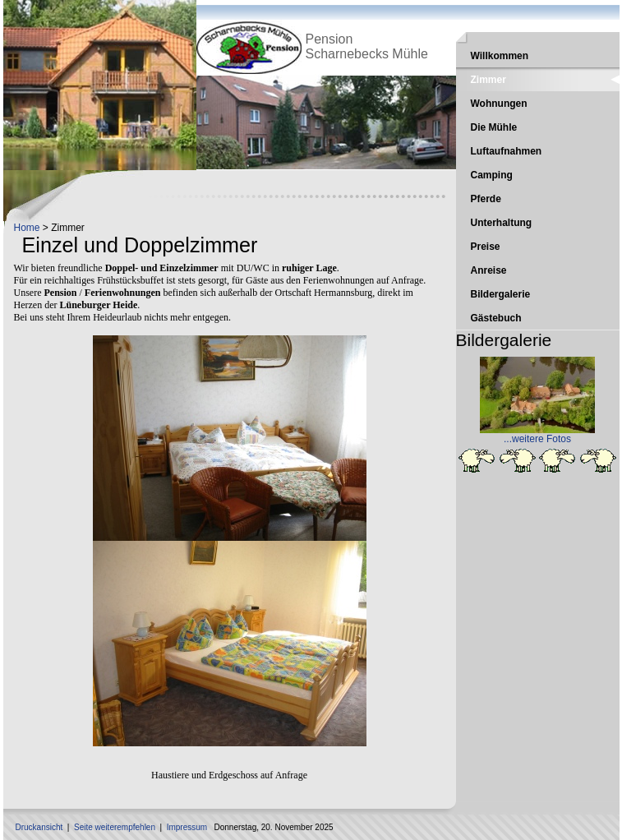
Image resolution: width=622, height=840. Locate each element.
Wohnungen (499, 104)
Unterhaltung (502, 223)
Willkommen (500, 56)
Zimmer (488, 80)
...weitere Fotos (537, 439)
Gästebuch (496, 318)
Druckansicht (39, 827)
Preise (486, 247)
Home (27, 228)
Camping (492, 175)
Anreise (489, 270)
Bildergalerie (501, 294)
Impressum (187, 827)
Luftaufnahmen (507, 151)
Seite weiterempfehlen (115, 827)
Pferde (486, 199)
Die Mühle (494, 127)
